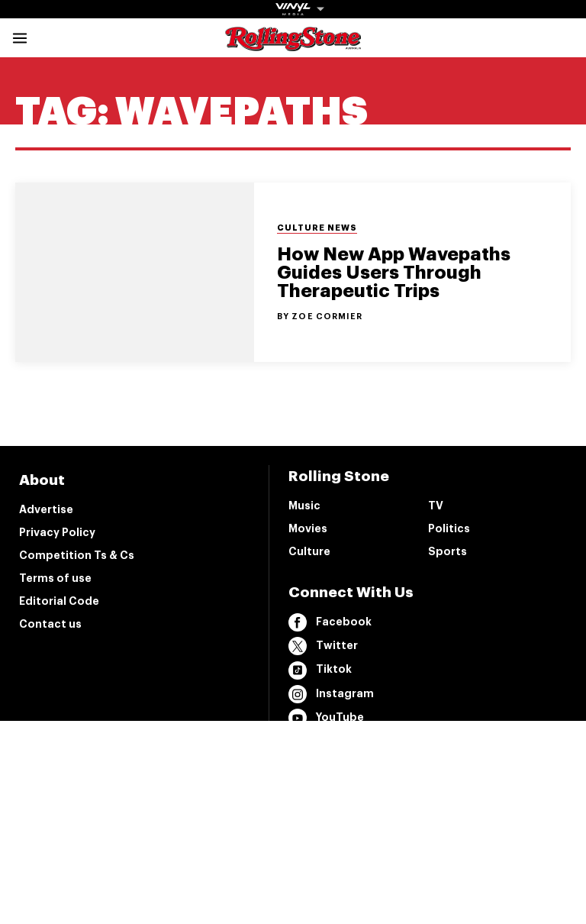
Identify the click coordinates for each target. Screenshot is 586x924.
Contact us (50, 624)
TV (436, 506)
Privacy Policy (57, 532)
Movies (308, 528)
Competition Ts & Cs (77, 555)
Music (304, 506)
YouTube (326, 718)
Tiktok (320, 670)
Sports (448, 551)
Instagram (331, 694)
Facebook (330, 622)
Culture (309, 551)
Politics (449, 528)
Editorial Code (59, 601)
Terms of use (55, 578)
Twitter (323, 646)
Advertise (46, 509)
